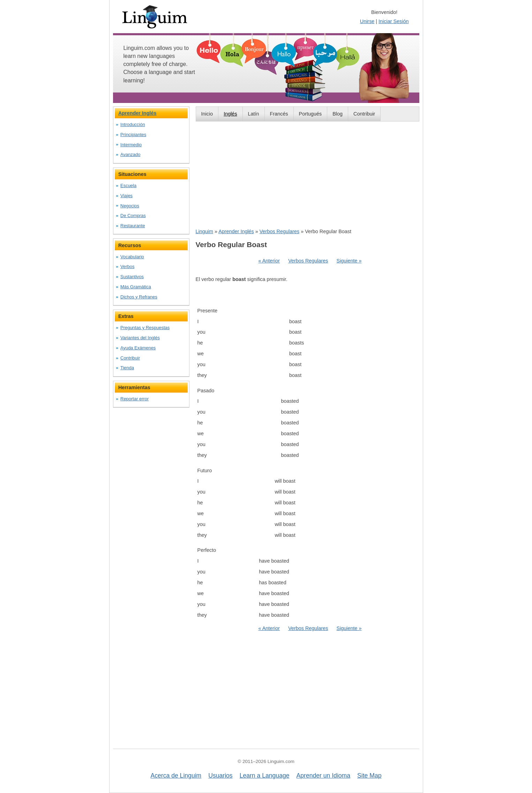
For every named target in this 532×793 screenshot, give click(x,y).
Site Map (369, 776)
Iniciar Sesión (394, 21)
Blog (338, 114)
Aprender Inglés (236, 231)
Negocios (130, 206)
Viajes (126, 196)
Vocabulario (132, 257)
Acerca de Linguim (176, 776)
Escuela (128, 186)
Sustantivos (132, 277)
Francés (279, 114)
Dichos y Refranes (139, 297)
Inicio (207, 114)
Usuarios (220, 776)
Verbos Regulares (279, 231)
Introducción (133, 124)
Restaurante (133, 226)
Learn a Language (265, 776)
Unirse (367, 21)
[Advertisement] (308, 175)
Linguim (204, 231)
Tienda (127, 368)
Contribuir (364, 114)
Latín (254, 114)
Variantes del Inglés (140, 338)
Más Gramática (136, 287)
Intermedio (131, 145)
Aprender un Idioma (324, 776)
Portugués (310, 114)
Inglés (230, 114)
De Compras (133, 216)
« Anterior (269, 261)
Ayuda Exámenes (138, 348)
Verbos (127, 266)
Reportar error (134, 399)
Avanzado (130, 154)
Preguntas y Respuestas (145, 328)
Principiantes (133, 135)
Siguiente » (349, 261)
